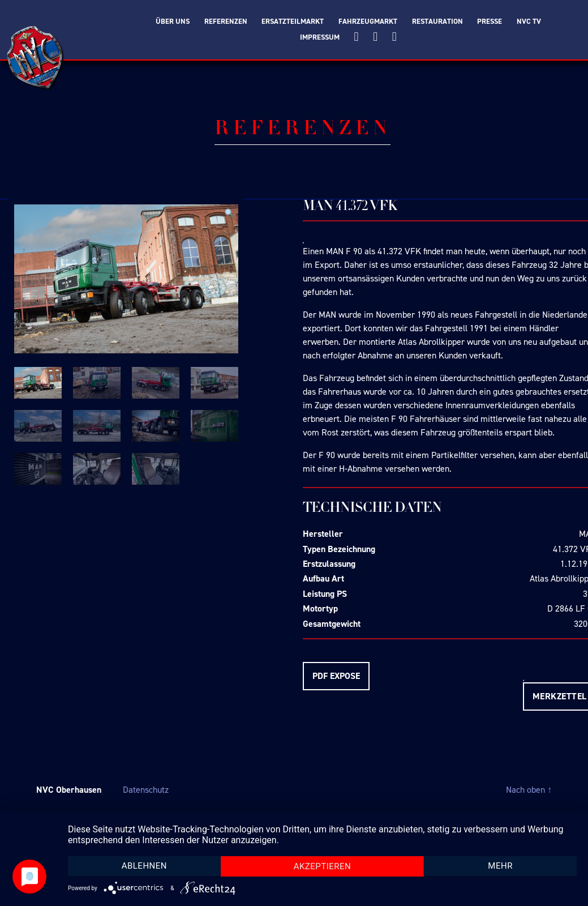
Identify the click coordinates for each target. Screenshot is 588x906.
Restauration (437, 22)
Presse (490, 22)
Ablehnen (144, 866)
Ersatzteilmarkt (293, 22)
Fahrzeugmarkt (368, 22)
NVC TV (529, 22)
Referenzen (226, 22)
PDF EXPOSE (336, 676)
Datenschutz (146, 790)
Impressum (320, 37)
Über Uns (173, 22)
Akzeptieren (323, 866)
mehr (500, 866)
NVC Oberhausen (69, 790)
